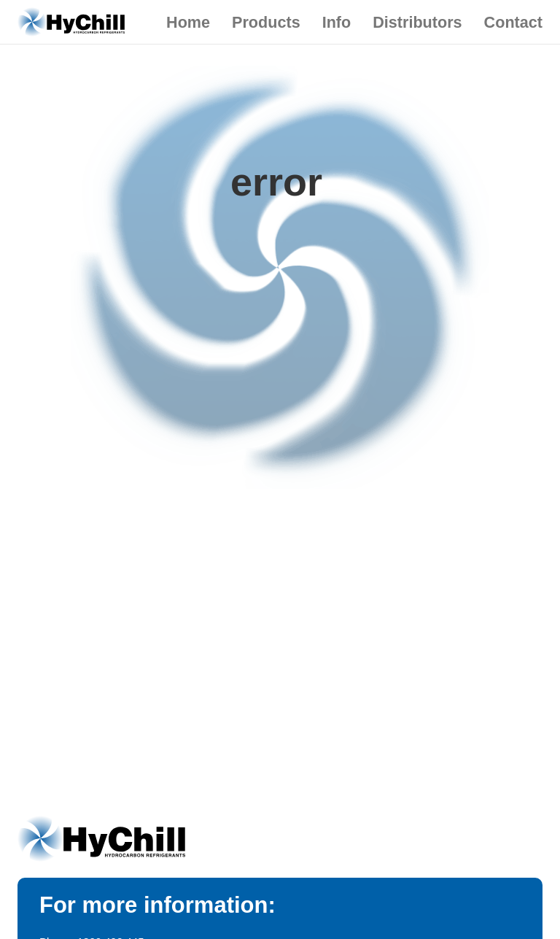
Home (188, 22)
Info (337, 22)
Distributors (417, 22)
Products (266, 22)
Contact (513, 22)
